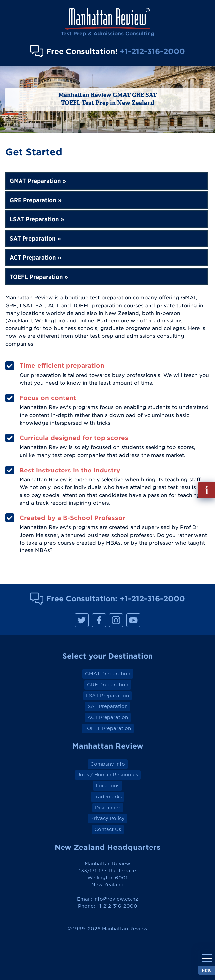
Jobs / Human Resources (108, 775)
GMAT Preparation (35, 181)
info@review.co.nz (116, 899)
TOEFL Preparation (36, 277)
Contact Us (108, 829)
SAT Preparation (33, 238)
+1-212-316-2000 (152, 51)
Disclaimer (108, 808)
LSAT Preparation (34, 219)
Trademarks (107, 797)
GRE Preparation (33, 200)
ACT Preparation (33, 258)
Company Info (108, 764)
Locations (107, 786)
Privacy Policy (107, 818)
